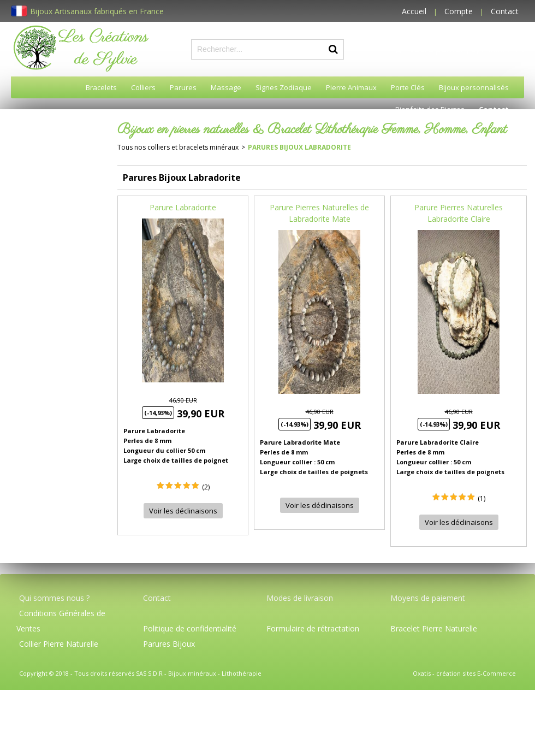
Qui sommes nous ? (54, 598)
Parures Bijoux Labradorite (299, 147)
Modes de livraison (300, 598)
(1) (481, 498)
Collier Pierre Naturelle (59, 644)
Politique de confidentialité (190, 628)
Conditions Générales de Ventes (61, 621)
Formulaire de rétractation (313, 628)
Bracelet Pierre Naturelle (434, 628)
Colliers (143, 87)
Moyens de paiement (428, 598)
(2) (206, 487)
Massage (226, 87)
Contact (505, 11)
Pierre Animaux (351, 87)
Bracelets (101, 87)
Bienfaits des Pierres (430, 109)
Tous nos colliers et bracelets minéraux (178, 147)
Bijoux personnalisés (474, 87)
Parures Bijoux (169, 644)
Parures (183, 87)
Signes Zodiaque (284, 87)
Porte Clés (408, 87)
